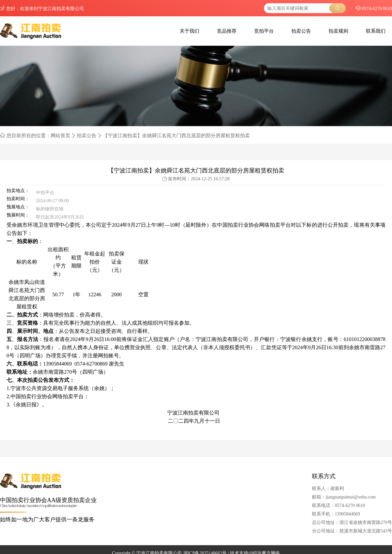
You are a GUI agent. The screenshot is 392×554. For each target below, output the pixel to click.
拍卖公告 (301, 31)
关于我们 (189, 31)
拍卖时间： (18, 199)
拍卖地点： (18, 191)
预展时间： (18, 215)
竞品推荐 (227, 31)
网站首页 (60, 136)
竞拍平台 (264, 31)
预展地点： (18, 207)
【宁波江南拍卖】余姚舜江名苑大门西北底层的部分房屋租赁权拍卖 (176, 136)
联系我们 (376, 31)
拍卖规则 (338, 31)
